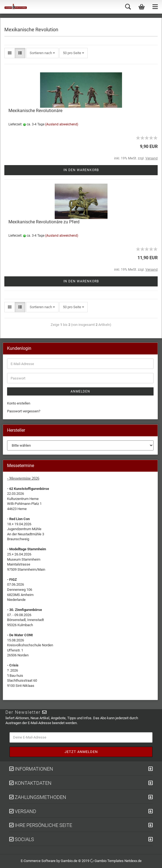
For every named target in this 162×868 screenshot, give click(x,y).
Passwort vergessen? (24, 411)
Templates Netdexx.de (124, 861)
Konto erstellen (19, 403)
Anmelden (80, 391)
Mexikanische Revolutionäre (35, 111)
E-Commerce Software (38, 861)
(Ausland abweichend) (62, 124)
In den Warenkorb (81, 170)
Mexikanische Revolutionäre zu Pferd (44, 222)
